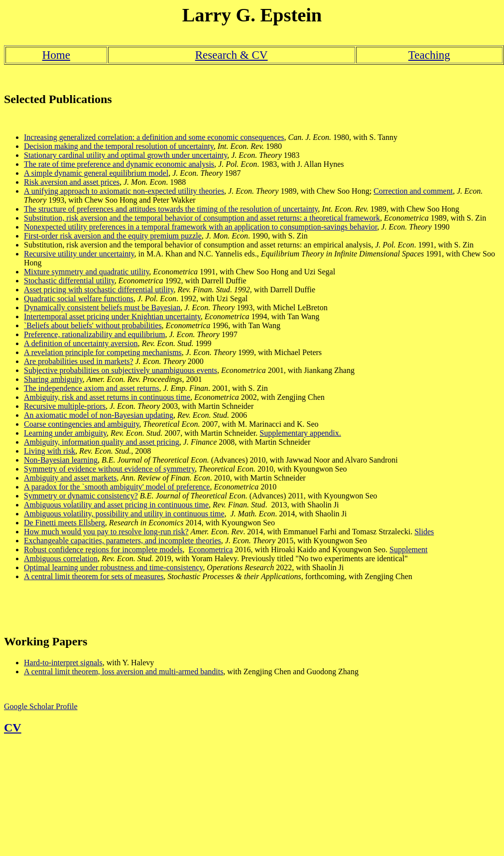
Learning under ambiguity (65, 433)
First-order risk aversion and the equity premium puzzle (113, 236)
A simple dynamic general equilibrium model (96, 173)
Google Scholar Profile (41, 706)
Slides (424, 532)
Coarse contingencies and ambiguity (81, 424)
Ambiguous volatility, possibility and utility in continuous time (124, 514)
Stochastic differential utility (69, 281)
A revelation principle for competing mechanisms (103, 352)
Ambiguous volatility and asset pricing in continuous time (116, 505)
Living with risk (50, 451)
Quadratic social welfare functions (79, 299)
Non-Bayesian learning (61, 460)
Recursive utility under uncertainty (79, 254)
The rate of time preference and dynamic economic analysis (119, 164)
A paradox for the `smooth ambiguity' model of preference (117, 487)
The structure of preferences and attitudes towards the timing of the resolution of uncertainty (171, 209)
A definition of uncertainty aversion (81, 343)
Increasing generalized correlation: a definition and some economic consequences (154, 137)
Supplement (408, 550)
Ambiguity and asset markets (70, 478)
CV (13, 728)
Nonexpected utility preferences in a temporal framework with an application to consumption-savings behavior (200, 227)
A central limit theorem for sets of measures (94, 576)
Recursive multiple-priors (65, 406)
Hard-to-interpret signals (63, 663)
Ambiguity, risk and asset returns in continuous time (107, 397)
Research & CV (232, 55)
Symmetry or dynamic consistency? (81, 496)
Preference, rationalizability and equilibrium (94, 334)
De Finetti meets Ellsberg (64, 523)
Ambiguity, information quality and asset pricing (102, 442)
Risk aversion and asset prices (72, 182)
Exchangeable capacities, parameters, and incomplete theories (123, 541)
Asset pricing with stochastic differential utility (99, 290)
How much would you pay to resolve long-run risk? (106, 532)
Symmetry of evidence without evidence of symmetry (109, 469)
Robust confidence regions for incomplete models (103, 550)
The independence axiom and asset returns (91, 388)
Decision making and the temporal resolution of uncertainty (119, 146)
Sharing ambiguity (53, 379)
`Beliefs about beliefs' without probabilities (93, 325)
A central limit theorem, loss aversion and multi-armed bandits (124, 672)
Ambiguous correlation (61, 558)
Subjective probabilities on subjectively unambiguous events (121, 370)
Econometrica (211, 550)
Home (56, 55)
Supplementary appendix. (300, 433)
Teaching (429, 55)
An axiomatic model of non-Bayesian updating (99, 415)
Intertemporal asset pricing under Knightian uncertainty (112, 316)
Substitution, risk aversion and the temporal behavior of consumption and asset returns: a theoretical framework (202, 218)
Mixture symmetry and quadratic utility (86, 272)
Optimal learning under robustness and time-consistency (113, 567)
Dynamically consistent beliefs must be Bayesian (102, 307)
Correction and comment (413, 191)
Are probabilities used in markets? (79, 361)
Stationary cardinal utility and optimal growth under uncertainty (126, 155)
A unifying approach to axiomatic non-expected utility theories (124, 191)
